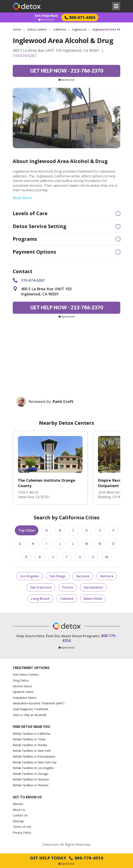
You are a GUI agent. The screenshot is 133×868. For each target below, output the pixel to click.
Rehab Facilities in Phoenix (31, 785)
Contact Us (20, 815)
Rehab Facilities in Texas (29, 739)
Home (17, 29)
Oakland (67, 599)
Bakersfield (93, 599)
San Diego (58, 576)
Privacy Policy (22, 833)
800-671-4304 (80, 17)
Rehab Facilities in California (31, 734)
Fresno (68, 587)
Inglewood (79, 29)
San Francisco (41, 587)
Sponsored (46, 20)
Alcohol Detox (22, 686)
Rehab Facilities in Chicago (31, 774)
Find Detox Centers (26, 675)
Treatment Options (31, 668)
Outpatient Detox (24, 698)
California (60, 29)
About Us (19, 810)
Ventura (107, 576)
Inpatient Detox (23, 692)
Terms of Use (22, 827)
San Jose (83, 576)
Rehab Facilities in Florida (30, 745)
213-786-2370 (67, 71)
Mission (18, 804)
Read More (22, 198)
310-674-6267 (24, 56)
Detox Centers (37, 29)
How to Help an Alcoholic (30, 715)
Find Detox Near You (31, 727)
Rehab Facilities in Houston (31, 779)
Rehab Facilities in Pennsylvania (34, 756)
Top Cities (27, 530)
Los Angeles (29, 576)
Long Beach (40, 599)
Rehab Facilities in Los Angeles (33, 768)
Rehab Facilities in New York (32, 751)
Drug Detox (21, 680)
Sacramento (93, 587)
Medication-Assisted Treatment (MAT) (39, 703)
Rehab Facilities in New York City (35, 762)
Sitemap (18, 821)
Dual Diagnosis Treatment (31, 709)
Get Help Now (46, 16)
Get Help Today (66, 858)
